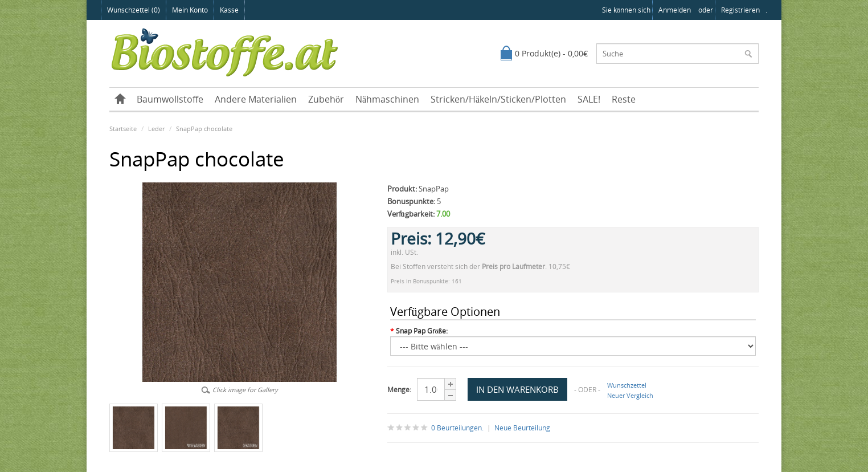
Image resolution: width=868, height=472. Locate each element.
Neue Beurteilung (522, 428)
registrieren (740, 10)
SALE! (589, 99)
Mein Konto (190, 10)
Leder (156, 129)
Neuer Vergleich (630, 395)
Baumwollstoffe (170, 99)
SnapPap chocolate (204, 129)
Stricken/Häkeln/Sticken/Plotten (498, 99)
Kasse (229, 10)
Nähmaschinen (387, 99)
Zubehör (326, 99)
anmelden (675, 10)
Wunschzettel (627, 385)
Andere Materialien (256, 99)
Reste (624, 99)
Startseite (123, 129)
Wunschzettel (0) (134, 10)
